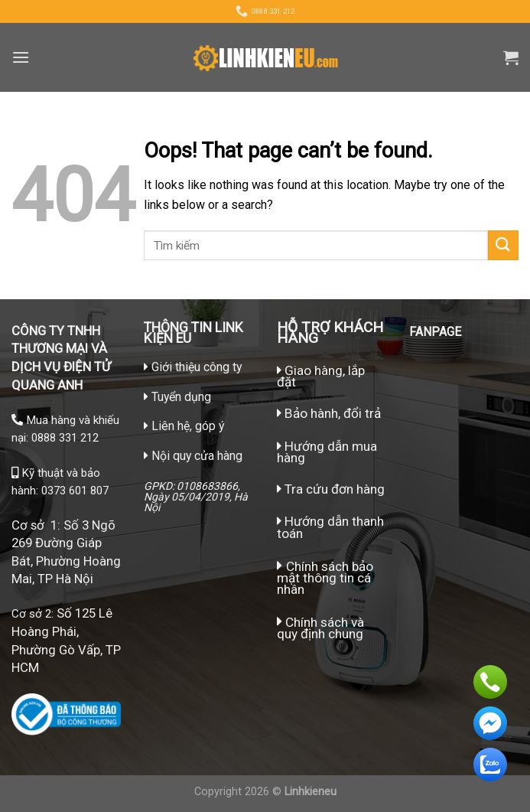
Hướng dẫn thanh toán (330, 527)
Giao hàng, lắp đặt (321, 376)
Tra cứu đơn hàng (331, 489)
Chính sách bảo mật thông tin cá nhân (325, 578)
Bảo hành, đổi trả (333, 413)
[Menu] (21, 57)
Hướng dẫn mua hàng (327, 452)
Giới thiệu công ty (197, 367)
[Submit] (503, 245)
